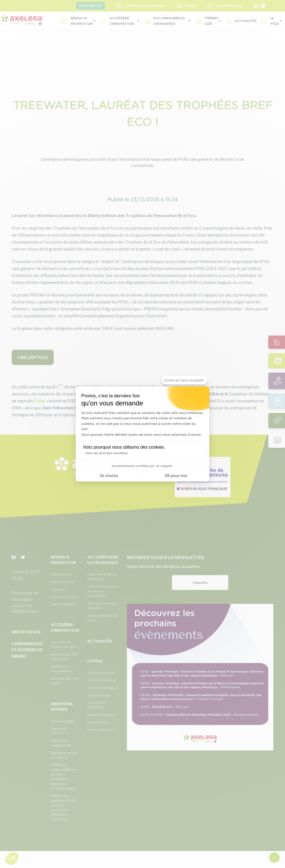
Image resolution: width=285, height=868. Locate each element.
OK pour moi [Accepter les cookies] (176, 476)
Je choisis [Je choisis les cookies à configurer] (109, 476)
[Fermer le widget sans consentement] (184, 380)
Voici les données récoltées (107, 453)
